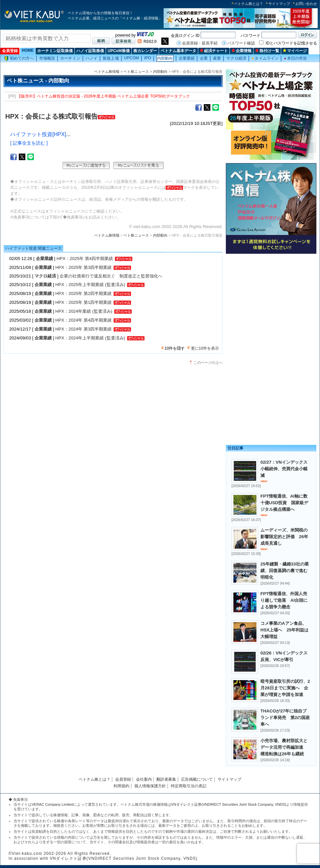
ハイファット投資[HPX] (38, 134)
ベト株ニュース (136, 72)
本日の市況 (295, 58)
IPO (148, 58)
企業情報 (241, 51)
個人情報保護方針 (150, 786)
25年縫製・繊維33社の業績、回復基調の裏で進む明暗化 (285, 571)
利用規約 (121, 786)
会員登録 (10, 51)
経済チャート (214, 51)
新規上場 (111, 58)
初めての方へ (19, 58)
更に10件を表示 (205, 348)
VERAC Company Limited (53, 804)
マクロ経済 (236, 58)
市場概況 (47, 58)
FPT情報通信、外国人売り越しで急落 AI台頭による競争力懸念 (284, 600)
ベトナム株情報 (107, 72)
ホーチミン (70, 58)
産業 (217, 58)
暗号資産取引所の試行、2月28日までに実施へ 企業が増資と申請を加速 (285, 688)
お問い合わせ (306, 4)
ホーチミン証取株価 (55, 51)
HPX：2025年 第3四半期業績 (83, 267)
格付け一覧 (267, 51)
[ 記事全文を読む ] (29, 143)
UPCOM (132, 58)
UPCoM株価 (119, 51)
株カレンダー (145, 51)
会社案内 (144, 779)
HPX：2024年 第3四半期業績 (83, 329)
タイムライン (265, 58)
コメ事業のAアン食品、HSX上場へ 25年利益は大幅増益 (284, 630)
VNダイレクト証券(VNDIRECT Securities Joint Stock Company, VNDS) (229, 804)
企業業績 (187, 58)
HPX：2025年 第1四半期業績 (83, 302)
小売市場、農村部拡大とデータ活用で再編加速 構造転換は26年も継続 (284, 747)
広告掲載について (197, 779)
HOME (28, 50)
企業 (204, 58)
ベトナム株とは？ (249, 4)
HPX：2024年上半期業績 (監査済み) (90, 338)
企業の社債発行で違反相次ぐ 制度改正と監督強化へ (111, 276)
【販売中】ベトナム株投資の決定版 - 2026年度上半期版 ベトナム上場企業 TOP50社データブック (104, 96)
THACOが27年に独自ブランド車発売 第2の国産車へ (285, 718)
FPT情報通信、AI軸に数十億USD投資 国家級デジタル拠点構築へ (284, 503)
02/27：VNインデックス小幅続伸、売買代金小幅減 (284, 469)
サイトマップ (279, 4)
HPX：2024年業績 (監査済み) (84, 311)
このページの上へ (208, 362)
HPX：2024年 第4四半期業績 (83, 320)
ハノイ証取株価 (90, 51)
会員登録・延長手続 (200, 43)
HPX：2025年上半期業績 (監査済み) (90, 285)
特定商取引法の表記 (189, 786)
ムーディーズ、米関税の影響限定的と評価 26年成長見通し (284, 537)
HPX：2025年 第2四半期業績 (83, 293)
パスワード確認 (241, 43)
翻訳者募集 (166, 779)
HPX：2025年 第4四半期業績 (85, 259)
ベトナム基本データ (178, 51)
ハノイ (92, 58)
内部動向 (165, 58)
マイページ (295, 51)
